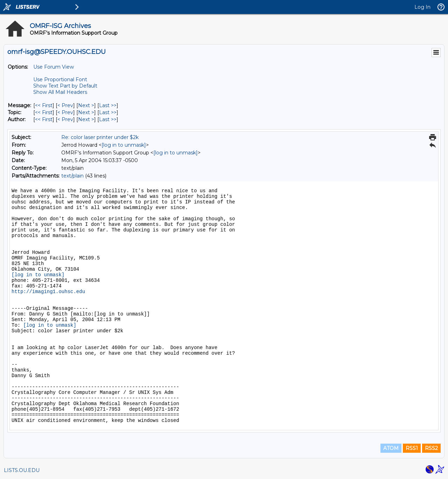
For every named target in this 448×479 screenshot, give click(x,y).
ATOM (391, 448)
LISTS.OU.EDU (22, 470)
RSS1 (412, 448)
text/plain (72, 176)
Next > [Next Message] (86, 105)
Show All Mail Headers (60, 92)
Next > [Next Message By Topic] (86, 112)
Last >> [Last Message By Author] (108, 119)
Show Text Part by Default (65, 86)
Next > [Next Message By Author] (86, 119)
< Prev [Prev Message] (65, 105)
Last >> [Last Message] (108, 105)
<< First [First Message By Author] (44, 119)
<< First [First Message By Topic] (44, 112)
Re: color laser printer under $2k (100, 137)
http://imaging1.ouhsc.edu (48, 292)
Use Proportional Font (60, 79)
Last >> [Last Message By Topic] (108, 112)
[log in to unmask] (124, 145)
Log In (422, 7)
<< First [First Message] (44, 105)
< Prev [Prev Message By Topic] (65, 112)
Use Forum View (54, 67)
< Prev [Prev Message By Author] (65, 119)
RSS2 (431, 448)
